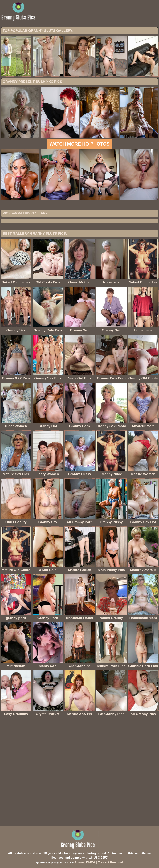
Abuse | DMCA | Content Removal (98, 862)
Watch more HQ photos (79, 144)
